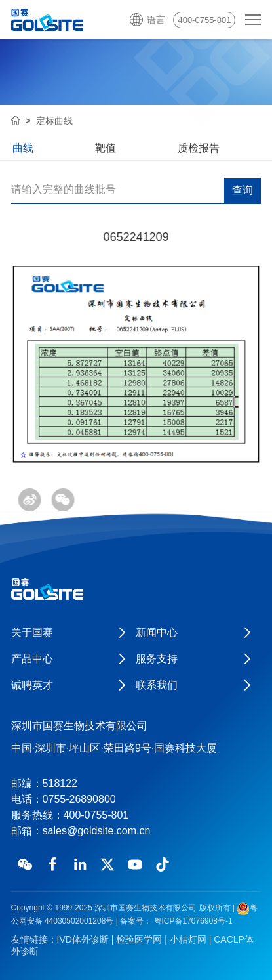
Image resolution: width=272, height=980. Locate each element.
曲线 (23, 148)
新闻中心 (157, 632)
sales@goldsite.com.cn (97, 831)
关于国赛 (32, 632)
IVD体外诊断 (83, 939)
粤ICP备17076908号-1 (192, 921)
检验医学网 (139, 939)
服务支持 (157, 659)
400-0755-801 (204, 20)
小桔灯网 (188, 939)
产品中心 (32, 659)
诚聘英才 (32, 685)
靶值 (106, 148)
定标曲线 (54, 121)
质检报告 (199, 148)
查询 (243, 191)
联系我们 (157, 685)
